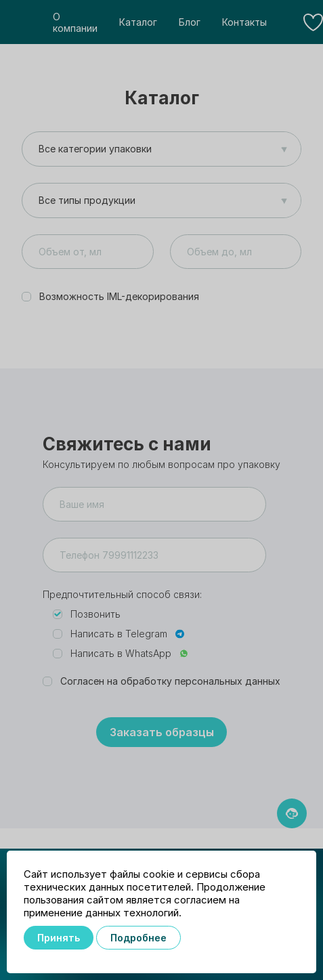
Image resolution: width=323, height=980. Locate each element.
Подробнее (138, 938)
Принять (59, 938)
